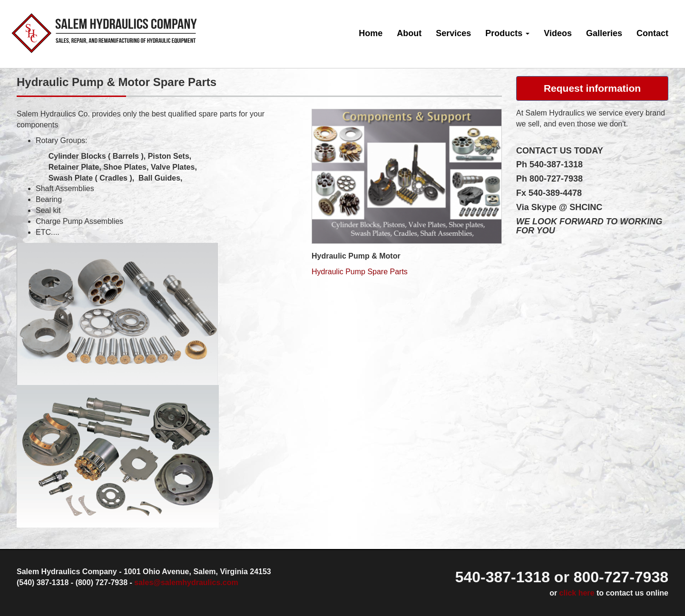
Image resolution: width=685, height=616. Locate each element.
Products (507, 33)
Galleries (604, 33)
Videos (558, 33)
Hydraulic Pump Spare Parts (360, 272)
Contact (652, 33)
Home (371, 33)
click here (577, 593)
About (409, 33)
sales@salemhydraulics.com (186, 582)
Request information (592, 88)
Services (453, 33)
